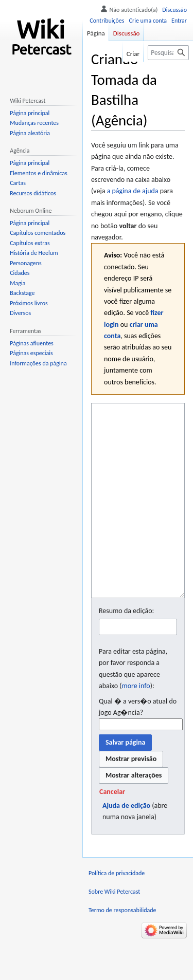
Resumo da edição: (126, 649)
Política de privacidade (117, 912)
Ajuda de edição (126, 844)
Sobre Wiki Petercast (114, 930)
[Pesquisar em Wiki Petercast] (168, 53)
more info (136, 724)
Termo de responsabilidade (122, 949)
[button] (112, 830)
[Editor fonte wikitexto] (138, 520)
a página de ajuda (133, 191)
